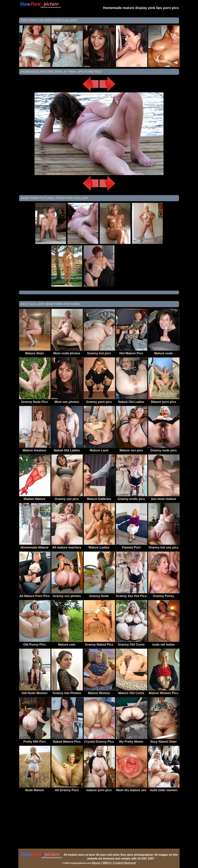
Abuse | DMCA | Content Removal (114, 863)
